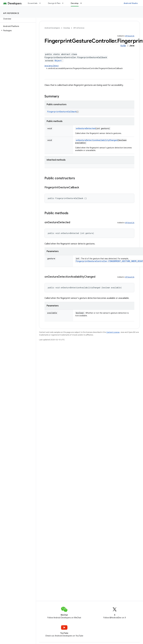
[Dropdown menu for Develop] (82, 3)
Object (58, 61)
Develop (67, 28)
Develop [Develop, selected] (75, 3)
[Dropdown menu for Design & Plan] (64, 3)
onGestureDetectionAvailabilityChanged (97, 140)
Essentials (33, 3)
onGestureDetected (86, 128)
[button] (17, 31)
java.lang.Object (52, 66)
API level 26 (130, 36)
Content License (113, 332)
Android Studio (131, 3)
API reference (11, 13)
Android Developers (52, 28)
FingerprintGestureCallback (62, 112)
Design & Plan (54, 3)
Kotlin (123, 46)
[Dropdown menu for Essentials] (41, 3)
